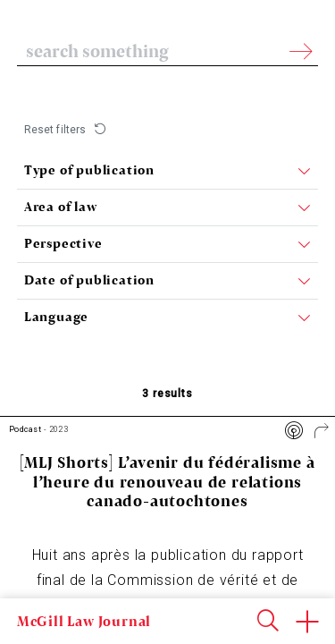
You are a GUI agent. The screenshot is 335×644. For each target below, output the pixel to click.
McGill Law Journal (84, 621)
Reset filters (55, 130)
